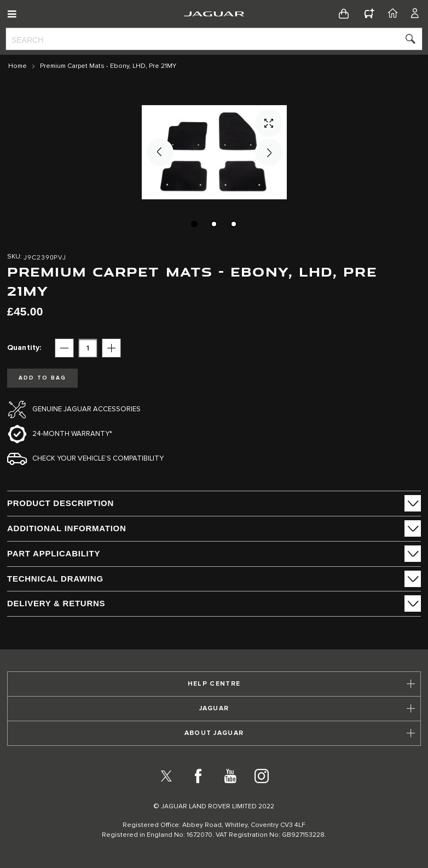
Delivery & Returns (56, 603)
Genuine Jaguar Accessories (86, 409)
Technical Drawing (55, 579)
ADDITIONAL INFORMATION (67, 528)
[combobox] (214, 39)
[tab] (214, 503)
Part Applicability (54, 553)
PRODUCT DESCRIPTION (60, 503)
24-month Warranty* (72, 434)
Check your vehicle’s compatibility (98, 459)
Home (18, 66)
